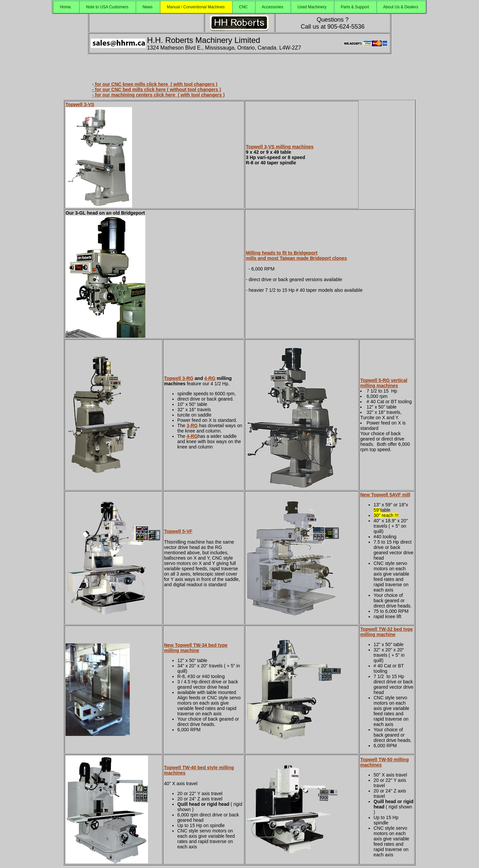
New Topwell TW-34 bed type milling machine (196, 648)
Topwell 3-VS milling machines (280, 147)
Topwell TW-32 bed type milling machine (387, 632)
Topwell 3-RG (179, 378)
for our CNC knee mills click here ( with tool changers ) (156, 84)
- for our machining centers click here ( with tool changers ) (158, 95)
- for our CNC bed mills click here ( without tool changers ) (157, 89)
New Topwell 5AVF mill (385, 495)
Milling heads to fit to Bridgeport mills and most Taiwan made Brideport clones (296, 256)
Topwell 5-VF (178, 531)
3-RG (192, 426)
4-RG (210, 378)
